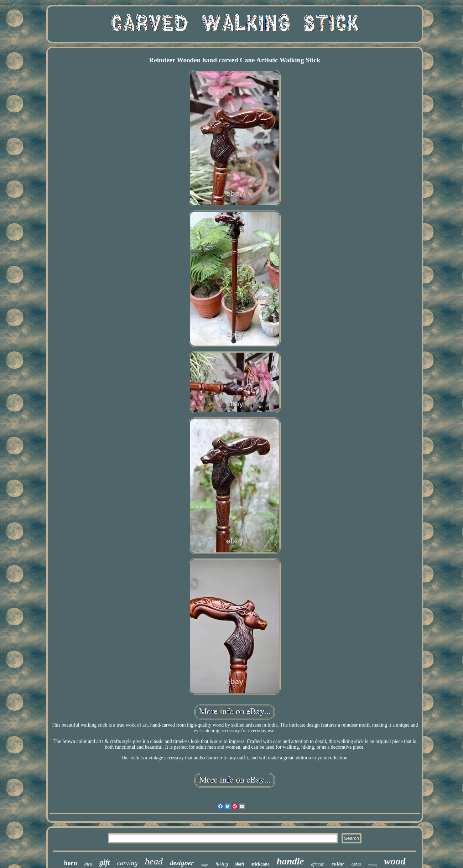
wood (395, 861)
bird (88, 864)
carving (127, 863)
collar (338, 864)
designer (182, 863)
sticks (372, 865)
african (318, 864)
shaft (240, 864)
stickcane (261, 864)
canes (356, 864)
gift (105, 862)
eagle (205, 865)
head (154, 861)
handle (290, 861)
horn (70, 863)
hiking (222, 864)
